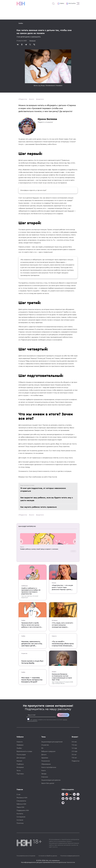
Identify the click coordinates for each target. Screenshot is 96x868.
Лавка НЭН (20, 807)
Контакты (20, 814)
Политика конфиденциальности (70, 856)
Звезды (44, 774)
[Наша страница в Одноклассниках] (78, 795)
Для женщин (21, 758)
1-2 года (74, 748)
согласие (35, 720)
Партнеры (20, 774)
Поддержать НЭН (23, 810)
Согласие (20, 820)
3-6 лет (74, 755)
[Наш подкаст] (63, 803)
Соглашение (21, 817)
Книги (43, 771)
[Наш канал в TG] (63, 795)
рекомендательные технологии (64, 862)
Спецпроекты (21, 801)
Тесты (19, 771)
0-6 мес (74, 742)
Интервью (55, 620)
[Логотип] (21, 4)
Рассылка (71, 4)
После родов (21, 755)
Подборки (20, 764)
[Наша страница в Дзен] (63, 799)
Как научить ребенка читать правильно (39, 507)
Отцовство (24, 653)
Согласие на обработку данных (48, 856)
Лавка (61, 4)
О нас (19, 794)
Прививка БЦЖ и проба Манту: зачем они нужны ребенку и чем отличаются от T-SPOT (31, 625)
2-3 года (74, 751)
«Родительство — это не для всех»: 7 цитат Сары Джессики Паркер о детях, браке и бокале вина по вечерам (62, 588)
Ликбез (21, 23)
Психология (46, 761)
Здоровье (45, 758)
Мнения (54, 583)
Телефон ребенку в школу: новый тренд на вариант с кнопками (39, 549)
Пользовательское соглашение (26, 856)
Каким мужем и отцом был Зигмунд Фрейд (32, 662)
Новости (22, 547)
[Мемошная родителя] (70, 795)
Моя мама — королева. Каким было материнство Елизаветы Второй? (32, 680)
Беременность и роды (24, 751)
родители (40, 99)
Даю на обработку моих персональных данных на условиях (47, 720)
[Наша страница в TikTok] (67, 799)
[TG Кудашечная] (67, 795)
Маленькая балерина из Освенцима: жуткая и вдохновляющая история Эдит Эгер (62, 677)
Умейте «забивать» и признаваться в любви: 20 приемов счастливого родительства (31, 591)
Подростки (23, 99)
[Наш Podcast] (78, 799)
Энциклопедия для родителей (52, 742)
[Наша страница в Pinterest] (70, 799)
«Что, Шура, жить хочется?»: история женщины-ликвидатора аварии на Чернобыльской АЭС (62, 625)
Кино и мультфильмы (49, 767)
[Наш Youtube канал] (74, 799)
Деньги (44, 755)
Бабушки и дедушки (48, 751)
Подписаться (63, 715)
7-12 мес (74, 745)
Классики (45, 777)
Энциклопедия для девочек (51, 780)
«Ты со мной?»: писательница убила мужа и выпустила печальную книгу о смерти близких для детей (63, 644)
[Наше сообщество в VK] (74, 795)
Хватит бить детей (48, 783)
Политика (20, 823)
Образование (46, 764)
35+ (42, 748)
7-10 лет (74, 758)
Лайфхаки (25, 586)
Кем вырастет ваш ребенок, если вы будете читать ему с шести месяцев (47, 499)
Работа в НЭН (21, 804)
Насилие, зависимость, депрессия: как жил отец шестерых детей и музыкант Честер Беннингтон (32, 644)
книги (32, 99)
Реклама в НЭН (22, 798)
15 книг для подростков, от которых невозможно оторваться (43, 490)
